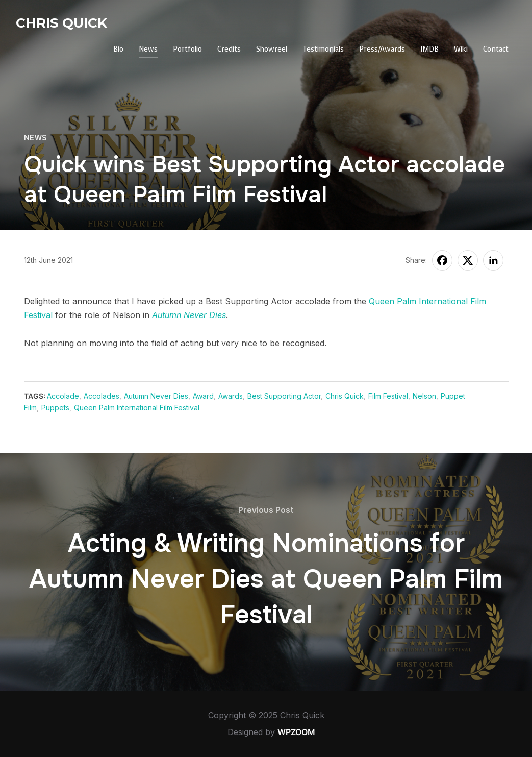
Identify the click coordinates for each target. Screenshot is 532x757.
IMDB (429, 49)
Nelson (424, 396)
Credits (229, 49)
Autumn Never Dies (189, 315)
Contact (496, 49)
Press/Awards (382, 49)
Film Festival (388, 396)
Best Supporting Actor (284, 396)
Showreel (272, 49)
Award (203, 396)
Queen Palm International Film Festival (137, 408)
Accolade (63, 396)
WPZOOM (296, 732)
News (148, 49)
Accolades (102, 396)
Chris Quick (61, 23)
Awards (231, 396)
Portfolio (187, 49)
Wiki (461, 49)
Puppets (55, 408)
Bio (118, 49)
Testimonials (323, 49)
